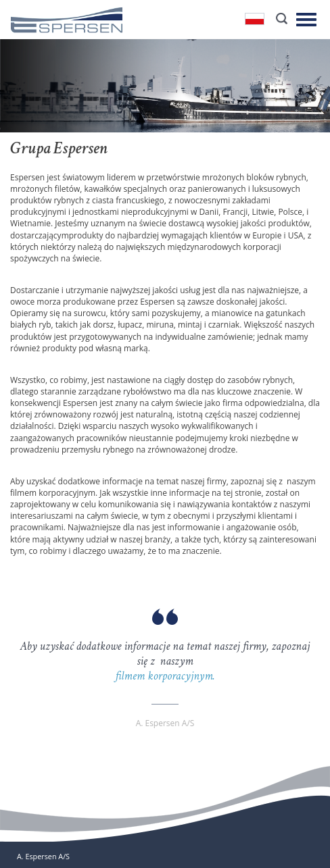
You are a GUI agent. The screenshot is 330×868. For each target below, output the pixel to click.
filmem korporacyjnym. (165, 676)
